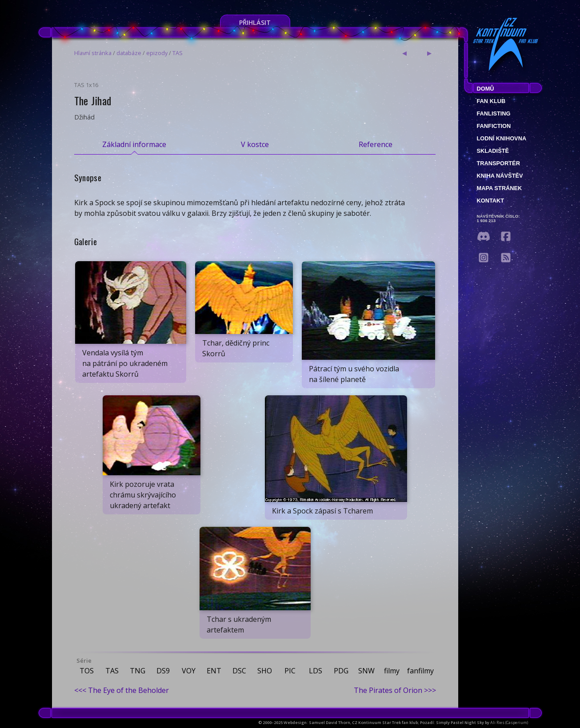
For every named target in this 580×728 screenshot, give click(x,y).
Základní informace (134, 144)
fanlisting (494, 113)
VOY (189, 671)
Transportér (498, 163)
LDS (316, 671)
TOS (87, 671)
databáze (129, 53)
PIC (290, 671)
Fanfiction (494, 126)
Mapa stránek (500, 188)
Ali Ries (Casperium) (509, 722)
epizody (157, 53)
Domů (486, 89)
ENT (214, 671)
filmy (392, 671)
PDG (341, 671)
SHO (265, 671)
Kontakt (491, 201)
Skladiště (493, 151)
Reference (376, 144)
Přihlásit (255, 22)
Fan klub (491, 101)
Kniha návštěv (500, 176)
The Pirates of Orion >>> (395, 690)
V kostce (255, 144)
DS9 (163, 671)
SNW (366, 671)
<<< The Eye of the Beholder (122, 690)
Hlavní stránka (93, 53)
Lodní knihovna (502, 138)
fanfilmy (420, 671)
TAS (178, 53)
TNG (138, 671)
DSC (239, 671)
